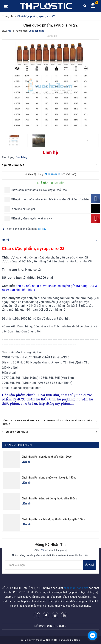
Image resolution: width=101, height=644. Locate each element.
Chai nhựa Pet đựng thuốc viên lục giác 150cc (49, 478)
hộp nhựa (82, 588)
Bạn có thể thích (18, 445)
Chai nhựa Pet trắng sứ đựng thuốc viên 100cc (49, 499)
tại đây (42, 229)
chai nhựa (70, 588)
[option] (50, 86)
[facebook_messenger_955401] (93, 636)
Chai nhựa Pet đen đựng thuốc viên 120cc (47, 457)
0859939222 (53, 174)
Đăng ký (89, 565)
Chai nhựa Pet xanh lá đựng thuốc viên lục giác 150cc (54, 519)
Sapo (77, 640)
